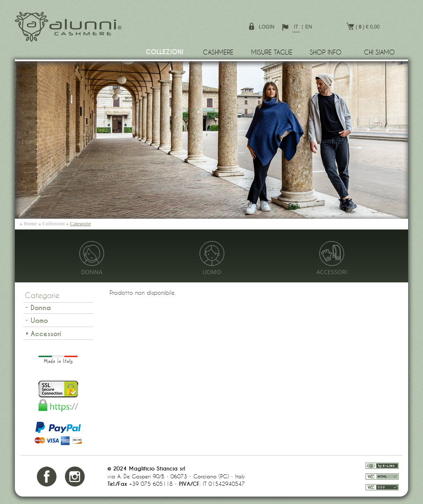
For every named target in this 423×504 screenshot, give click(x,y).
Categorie (81, 223)
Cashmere (218, 52)
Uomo (212, 272)
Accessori (332, 272)
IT (296, 27)
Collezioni (165, 52)
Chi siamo (379, 52)
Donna (92, 272)
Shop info (326, 52)
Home (31, 223)
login (267, 27)
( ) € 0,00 (363, 26)
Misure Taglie (272, 52)
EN (309, 27)
